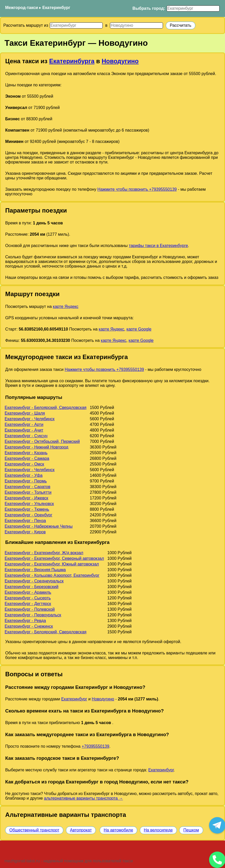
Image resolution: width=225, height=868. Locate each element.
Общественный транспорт (34, 830)
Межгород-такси (22, 8)
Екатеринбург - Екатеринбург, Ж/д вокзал (44, 553)
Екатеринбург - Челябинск (30, 419)
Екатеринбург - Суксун (26, 436)
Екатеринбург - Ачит (24, 430)
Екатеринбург (56, 8)
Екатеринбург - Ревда (25, 621)
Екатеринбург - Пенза (25, 521)
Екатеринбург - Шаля (25, 413)
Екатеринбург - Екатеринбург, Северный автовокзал (54, 558)
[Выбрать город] (193, 8)
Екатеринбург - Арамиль (28, 592)
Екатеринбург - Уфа (24, 475)
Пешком (191, 830)
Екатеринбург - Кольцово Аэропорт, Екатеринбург (52, 575)
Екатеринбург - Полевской (30, 609)
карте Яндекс (66, 307)
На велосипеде (158, 830)
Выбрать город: (149, 8)
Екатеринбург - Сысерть (28, 598)
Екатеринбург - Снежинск (29, 626)
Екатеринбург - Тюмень (27, 509)
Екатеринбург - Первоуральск (33, 615)
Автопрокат (81, 830)
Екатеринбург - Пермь (26, 481)
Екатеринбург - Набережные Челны (39, 526)
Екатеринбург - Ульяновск (29, 504)
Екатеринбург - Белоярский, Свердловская (46, 408)
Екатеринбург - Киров (25, 532)
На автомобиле (118, 830)
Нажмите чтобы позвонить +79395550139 (137, 189)
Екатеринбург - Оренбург (28, 515)
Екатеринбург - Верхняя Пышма (35, 570)
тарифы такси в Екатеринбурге (158, 246)
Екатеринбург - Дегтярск (28, 604)
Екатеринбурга (72, 61)
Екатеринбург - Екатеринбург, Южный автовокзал (52, 564)
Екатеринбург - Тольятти (28, 492)
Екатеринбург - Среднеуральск (34, 581)
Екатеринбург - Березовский (32, 587)
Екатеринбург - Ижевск (26, 498)
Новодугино (120, 61)
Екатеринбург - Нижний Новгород (36, 447)
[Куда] (136, 25)
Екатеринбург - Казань (26, 453)
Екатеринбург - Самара (27, 458)
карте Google (139, 329)
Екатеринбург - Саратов (28, 487)
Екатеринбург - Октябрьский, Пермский (42, 441)
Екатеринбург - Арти (24, 424)
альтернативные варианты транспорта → (84, 798)
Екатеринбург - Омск (24, 464)
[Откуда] (76, 25)
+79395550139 (95, 746)
